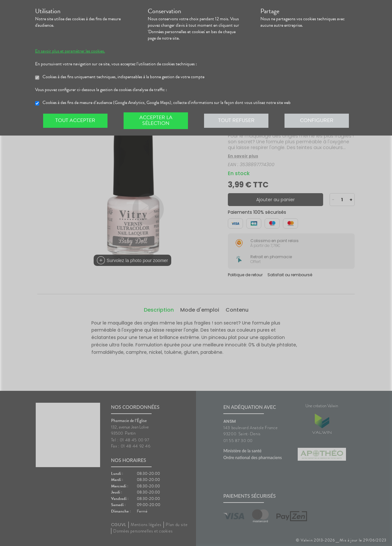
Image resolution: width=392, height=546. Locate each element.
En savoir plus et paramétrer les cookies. (70, 51)
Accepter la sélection (156, 120)
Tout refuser (236, 120)
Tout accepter (75, 120)
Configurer (317, 120)
